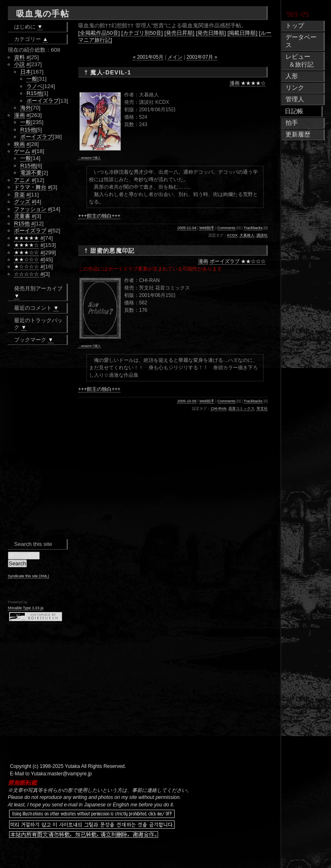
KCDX (232, 235)
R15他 (34, 93)
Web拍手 (207, 228)
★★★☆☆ (26, 252)
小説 (19, 64)
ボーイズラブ (225, 261)
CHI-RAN (218, 409)
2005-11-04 (187, 228)
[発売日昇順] (179, 33)
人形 (292, 76)
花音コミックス (241, 409)
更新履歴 (298, 134)
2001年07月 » (202, 57)
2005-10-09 (187, 401)
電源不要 (31, 173)
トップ (295, 26)
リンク (295, 88)
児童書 (22, 216)
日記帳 (294, 111)
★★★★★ (26, 238)
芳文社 (262, 409)
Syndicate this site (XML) (29, 576)
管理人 (295, 99)
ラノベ (35, 86)
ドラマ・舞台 (30, 187)
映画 (19, 144)
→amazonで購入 (89, 158)
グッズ (22, 202)
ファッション (30, 209)
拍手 (292, 123)
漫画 (235, 83)
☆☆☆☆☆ (26, 274)
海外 (26, 108)
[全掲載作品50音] (99, 33)
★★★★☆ (253, 83)
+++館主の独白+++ (99, 216)
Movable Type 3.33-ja (26, 608)
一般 (32, 79)
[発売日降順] (211, 33)
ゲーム (22, 151)
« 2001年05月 (148, 57)
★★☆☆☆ (253, 261)
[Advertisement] (118, 856)
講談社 (262, 235)
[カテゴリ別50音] (142, 33)
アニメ (22, 180)
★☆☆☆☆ (26, 267)
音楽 (19, 195)
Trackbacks (253, 228)
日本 (26, 72)
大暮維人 (247, 235)
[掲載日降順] (242, 33)
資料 (19, 57)
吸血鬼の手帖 (43, 14)
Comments (227, 228)
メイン (175, 57)
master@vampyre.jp (70, 774)
